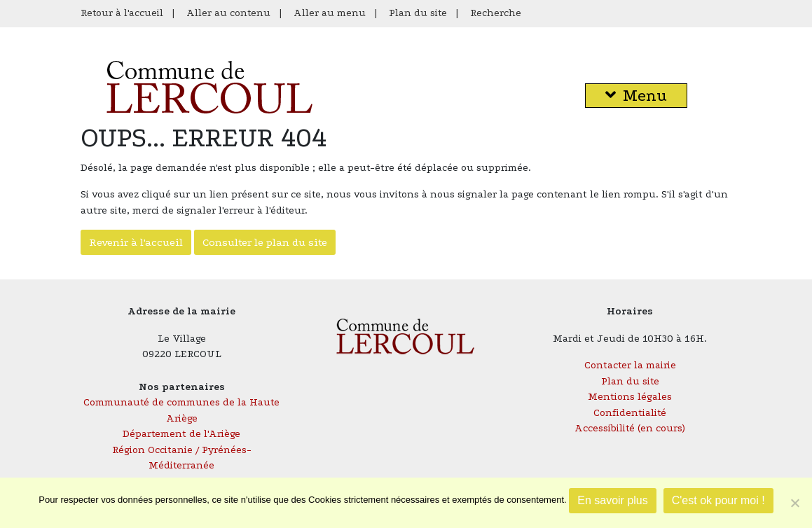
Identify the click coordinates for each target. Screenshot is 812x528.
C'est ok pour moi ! (718, 500)
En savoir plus (613, 500)
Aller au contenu (228, 13)
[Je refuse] (794, 503)
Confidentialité (630, 413)
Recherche (496, 13)
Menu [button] (636, 96)
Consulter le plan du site (265, 242)
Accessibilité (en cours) (630, 428)
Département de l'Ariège (181, 434)
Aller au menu (330, 13)
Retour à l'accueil (122, 13)
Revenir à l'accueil (136, 242)
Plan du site (418, 13)
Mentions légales (630, 397)
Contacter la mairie (630, 365)
